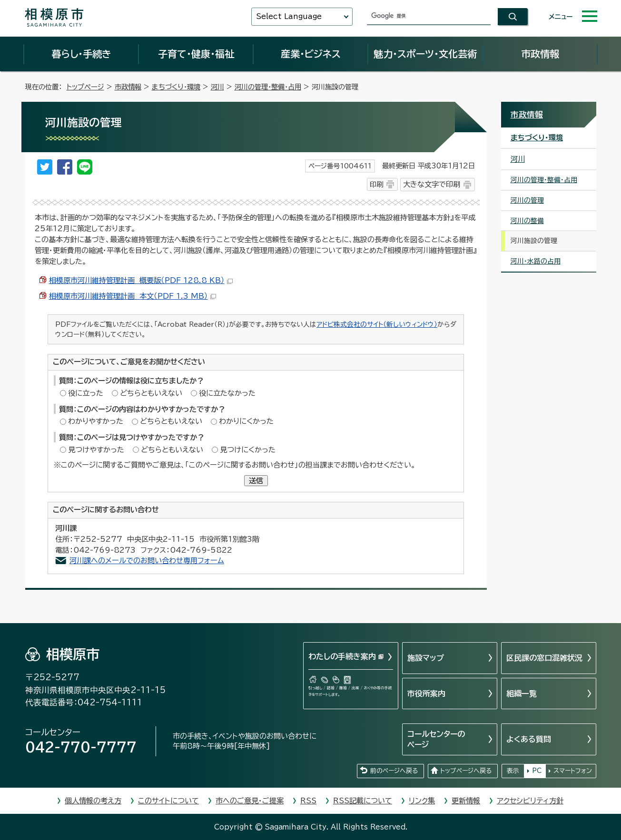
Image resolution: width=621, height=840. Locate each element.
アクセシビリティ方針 (530, 801)
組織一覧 (522, 693)
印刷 (376, 184)
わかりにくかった (246, 421)
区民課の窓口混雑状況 (544, 658)
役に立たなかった (227, 393)
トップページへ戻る (466, 771)
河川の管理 (527, 200)
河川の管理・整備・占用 (268, 87)
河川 (217, 87)
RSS (308, 801)
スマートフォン (573, 771)
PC (537, 771)
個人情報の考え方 (93, 801)
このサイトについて (168, 801)
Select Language (289, 16)
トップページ (85, 87)
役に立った (86, 393)
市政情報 (540, 54)
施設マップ (426, 658)
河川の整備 (527, 221)
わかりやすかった (96, 421)
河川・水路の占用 (536, 261)
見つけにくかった (248, 450)
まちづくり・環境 (176, 87)
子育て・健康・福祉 (196, 54)
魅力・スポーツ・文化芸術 (425, 54)
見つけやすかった (96, 450)
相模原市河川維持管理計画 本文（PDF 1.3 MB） (133, 296)
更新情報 (466, 801)
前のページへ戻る (394, 771)
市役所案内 (426, 693)
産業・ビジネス (311, 54)
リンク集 (422, 801)
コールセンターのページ (436, 739)
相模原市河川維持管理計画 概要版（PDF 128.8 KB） (141, 280)
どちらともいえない (151, 393)
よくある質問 (529, 739)
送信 (256, 481)
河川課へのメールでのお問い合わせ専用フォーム (147, 561)
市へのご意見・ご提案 (250, 801)
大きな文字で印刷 (432, 184)
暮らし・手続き (81, 54)
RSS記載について (363, 801)
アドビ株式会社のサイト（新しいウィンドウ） (377, 324)
